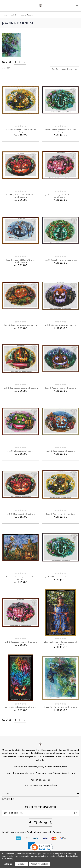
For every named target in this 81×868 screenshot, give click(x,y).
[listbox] (70, 69)
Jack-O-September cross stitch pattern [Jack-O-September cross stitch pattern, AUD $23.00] (21, 388)
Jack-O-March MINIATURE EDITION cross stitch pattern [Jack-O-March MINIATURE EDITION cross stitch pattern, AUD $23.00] (60, 131)
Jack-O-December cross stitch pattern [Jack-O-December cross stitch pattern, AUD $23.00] (60, 260)
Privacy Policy (7, 858)
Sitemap (57, 832)
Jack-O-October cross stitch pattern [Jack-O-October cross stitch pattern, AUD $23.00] (60, 325)
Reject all (21, 864)
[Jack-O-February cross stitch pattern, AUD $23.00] (21, 613)
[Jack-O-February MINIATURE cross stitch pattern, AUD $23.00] (60, 165)
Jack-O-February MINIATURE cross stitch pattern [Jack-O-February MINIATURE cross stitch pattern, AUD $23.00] (60, 196)
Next (24, 62)
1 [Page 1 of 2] (16, 62)
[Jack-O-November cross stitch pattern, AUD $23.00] (21, 296)
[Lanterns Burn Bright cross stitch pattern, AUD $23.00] (21, 547)
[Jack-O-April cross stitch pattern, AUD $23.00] (60, 484)
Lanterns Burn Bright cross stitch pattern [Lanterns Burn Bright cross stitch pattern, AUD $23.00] (21, 578)
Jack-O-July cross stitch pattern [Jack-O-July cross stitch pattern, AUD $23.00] (21, 451)
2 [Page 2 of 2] (19, 62)
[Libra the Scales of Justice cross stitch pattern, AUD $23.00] (60, 613)
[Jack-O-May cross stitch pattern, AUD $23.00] (21, 484)
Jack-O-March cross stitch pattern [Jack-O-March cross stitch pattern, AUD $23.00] (60, 577)
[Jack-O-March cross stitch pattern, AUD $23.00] (60, 547)
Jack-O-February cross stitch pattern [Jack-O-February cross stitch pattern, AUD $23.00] (21, 642)
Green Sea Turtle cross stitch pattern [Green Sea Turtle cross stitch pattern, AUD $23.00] (60, 707)
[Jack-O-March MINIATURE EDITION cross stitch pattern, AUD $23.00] (60, 100)
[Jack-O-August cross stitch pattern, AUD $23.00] (60, 359)
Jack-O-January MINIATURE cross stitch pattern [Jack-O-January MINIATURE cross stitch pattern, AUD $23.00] (21, 261)
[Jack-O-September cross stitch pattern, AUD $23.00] (21, 359)
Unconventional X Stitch (21, 832)
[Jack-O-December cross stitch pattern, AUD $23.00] (60, 230)
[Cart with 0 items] (77, 6)
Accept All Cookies (39, 864)
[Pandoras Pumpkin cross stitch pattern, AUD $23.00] (21, 678)
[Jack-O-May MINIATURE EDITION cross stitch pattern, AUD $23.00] (21, 165)
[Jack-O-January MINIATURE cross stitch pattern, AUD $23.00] (21, 230)
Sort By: (55, 69)
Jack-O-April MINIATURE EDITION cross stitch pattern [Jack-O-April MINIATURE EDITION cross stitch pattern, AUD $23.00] (21, 131)
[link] (41, 848)
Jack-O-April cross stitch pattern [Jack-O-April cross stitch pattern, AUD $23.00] (60, 514)
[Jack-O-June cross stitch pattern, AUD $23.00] (60, 421)
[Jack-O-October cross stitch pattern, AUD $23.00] (60, 296)
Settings (8, 864)
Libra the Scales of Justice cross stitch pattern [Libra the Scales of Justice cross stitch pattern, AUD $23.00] (60, 643)
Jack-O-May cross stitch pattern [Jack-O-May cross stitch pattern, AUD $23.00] (21, 514)
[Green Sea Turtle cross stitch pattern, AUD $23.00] (60, 678)
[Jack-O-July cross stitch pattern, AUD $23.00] (21, 421)
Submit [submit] (76, 813)
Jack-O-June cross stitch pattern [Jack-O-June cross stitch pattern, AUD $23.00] (60, 451)
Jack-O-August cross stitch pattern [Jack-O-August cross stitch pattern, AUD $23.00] (60, 388)
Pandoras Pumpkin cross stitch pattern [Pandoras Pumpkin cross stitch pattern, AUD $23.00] (21, 707)
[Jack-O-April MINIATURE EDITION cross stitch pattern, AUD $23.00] (21, 100)
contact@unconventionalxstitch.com (41, 785)
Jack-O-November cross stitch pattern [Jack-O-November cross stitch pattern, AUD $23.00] (21, 325)
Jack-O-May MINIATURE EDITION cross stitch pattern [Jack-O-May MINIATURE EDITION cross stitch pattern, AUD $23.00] (21, 196)
